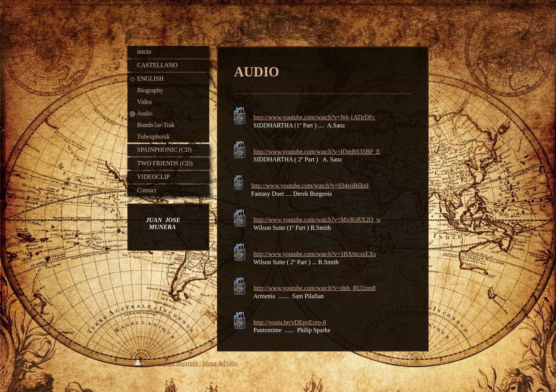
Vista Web (408, 363)
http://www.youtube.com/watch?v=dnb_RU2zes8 (314, 288)
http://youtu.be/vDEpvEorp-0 (290, 322)
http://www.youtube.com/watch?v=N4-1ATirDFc (314, 117)
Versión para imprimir (167, 363)
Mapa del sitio (220, 363)
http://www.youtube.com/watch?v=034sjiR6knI (310, 186)
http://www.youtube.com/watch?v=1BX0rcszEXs (314, 254)
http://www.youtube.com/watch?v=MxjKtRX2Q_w (317, 220)
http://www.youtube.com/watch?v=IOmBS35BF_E (317, 152)
